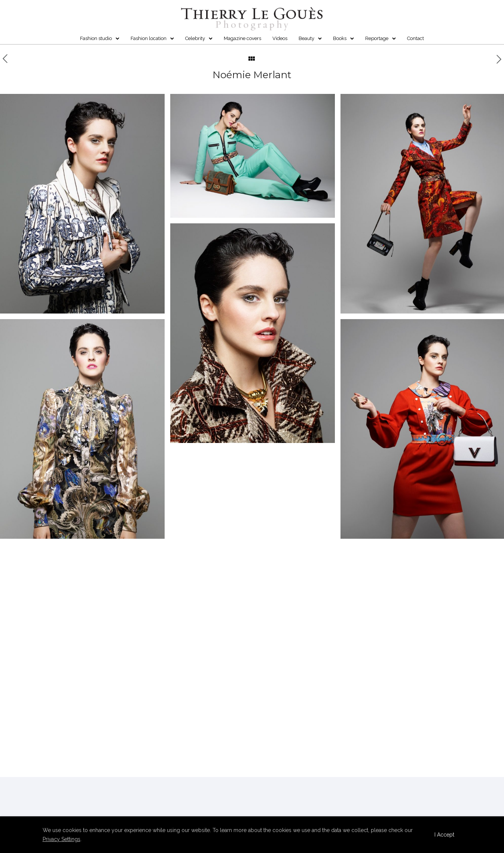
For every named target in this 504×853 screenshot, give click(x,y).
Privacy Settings (62, 839)
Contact (416, 38)
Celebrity (195, 38)
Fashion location (149, 38)
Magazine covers (242, 38)
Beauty (306, 38)
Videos (280, 38)
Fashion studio (96, 38)
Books (340, 38)
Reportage (377, 38)
